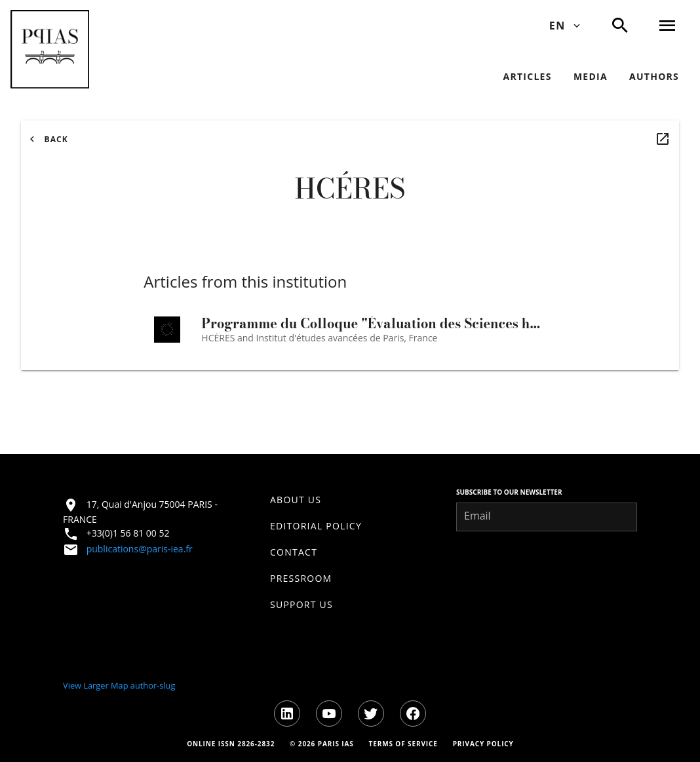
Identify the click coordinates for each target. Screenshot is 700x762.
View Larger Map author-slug (119, 685)
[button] (50, 49)
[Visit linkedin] (287, 714)
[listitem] (350, 500)
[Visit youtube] (329, 714)
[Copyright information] (321, 744)
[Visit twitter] (371, 714)
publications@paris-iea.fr (140, 549)
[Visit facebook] (413, 714)
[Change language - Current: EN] (564, 26)
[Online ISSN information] (230, 744)
